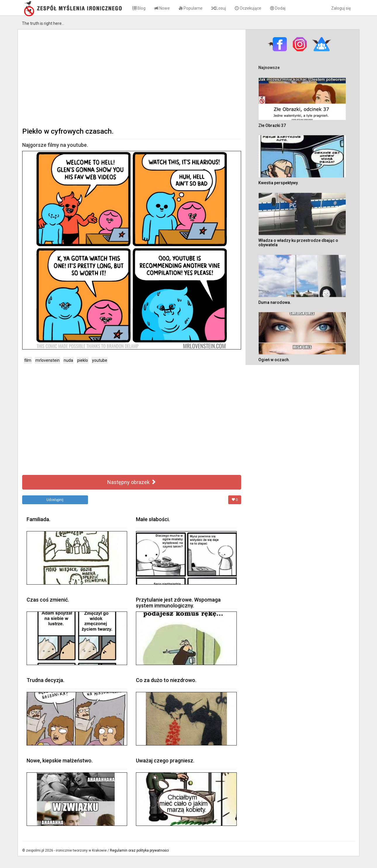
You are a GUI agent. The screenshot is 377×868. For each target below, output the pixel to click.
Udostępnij (55, 500)
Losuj (219, 8)
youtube (100, 360)
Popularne (191, 8)
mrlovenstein (47, 360)
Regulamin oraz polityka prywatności (139, 850)
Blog (139, 8)
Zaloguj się (341, 8)
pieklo (83, 360)
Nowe (162, 8)
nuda (68, 360)
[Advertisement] (132, 78)
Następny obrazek (132, 482)
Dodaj (278, 8)
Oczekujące (248, 8)
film (28, 360)
